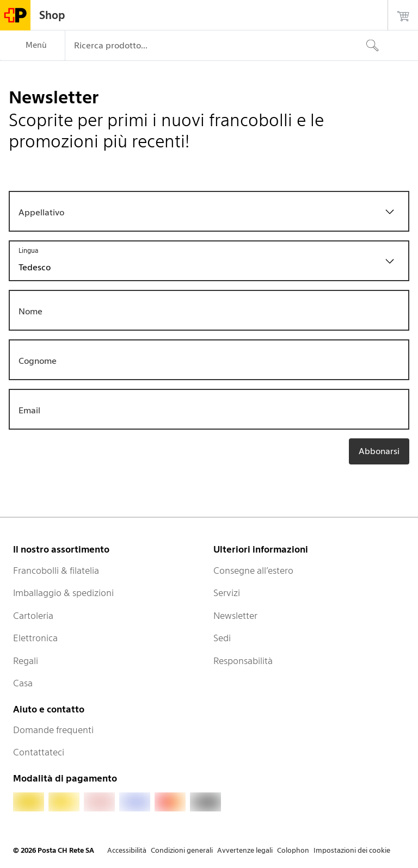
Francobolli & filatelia (56, 571)
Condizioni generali (182, 850)
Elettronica (35, 638)
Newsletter (235, 616)
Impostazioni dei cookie (352, 850)
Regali (26, 661)
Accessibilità (127, 850)
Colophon (293, 850)
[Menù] (32, 46)
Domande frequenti (53, 730)
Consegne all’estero (253, 571)
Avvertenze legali (245, 850)
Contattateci (39, 752)
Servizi (227, 593)
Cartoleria (33, 616)
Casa (23, 683)
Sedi (222, 638)
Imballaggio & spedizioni (63, 593)
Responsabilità (243, 661)
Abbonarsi (379, 451)
